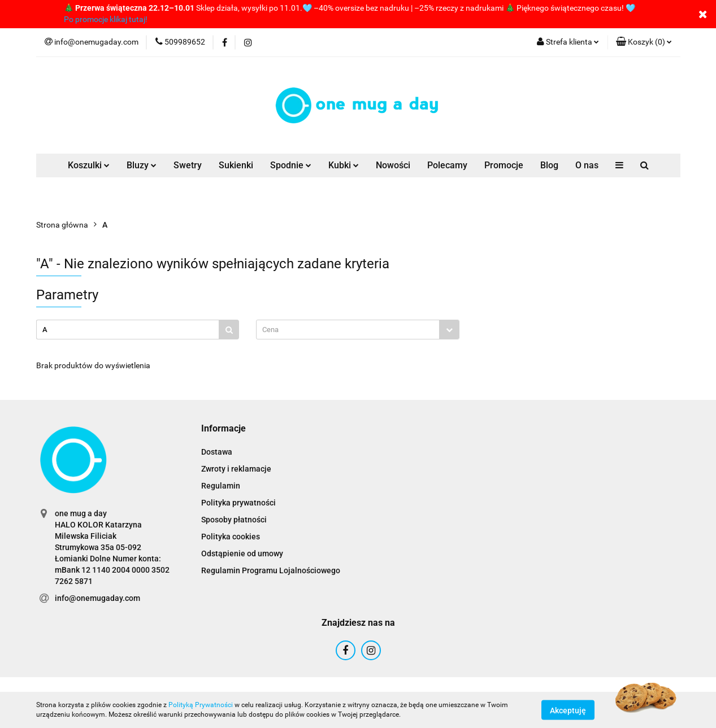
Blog (549, 165)
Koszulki (89, 165)
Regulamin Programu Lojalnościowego (271, 570)
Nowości (393, 165)
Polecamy (447, 165)
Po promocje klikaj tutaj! (106, 19)
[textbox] (348, 330)
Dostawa (217, 452)
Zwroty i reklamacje (236, 469)
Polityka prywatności (238, 503)
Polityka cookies (231, 537)
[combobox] (358, 330)
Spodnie (291, 165)
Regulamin (221, 486)
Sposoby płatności (234, 520)
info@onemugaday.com (97, 598)
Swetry (188, 165)
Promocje (504, 165)
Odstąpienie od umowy (242, 553)
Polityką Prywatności (201, 705)
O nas (587, 165)
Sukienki (236, 165)
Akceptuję (568, 710)
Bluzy (142, 165)
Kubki (344, 165)
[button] (644, 42)
